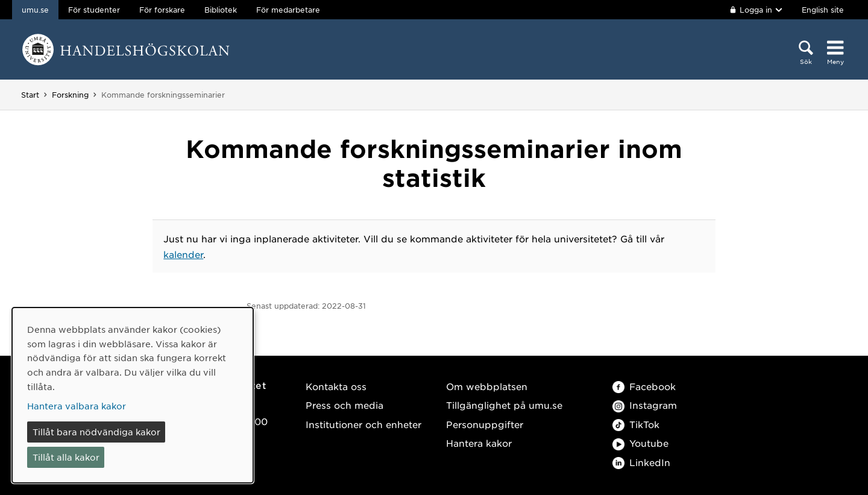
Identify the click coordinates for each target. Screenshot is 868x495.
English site (823, 10)
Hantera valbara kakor (77, 406)
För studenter (94, 10)
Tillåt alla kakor (66, 457)
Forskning (70, 95)
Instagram (645, 405)
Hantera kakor (479, 443)
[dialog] (133, 395)
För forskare (162, 10)
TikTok (636, 424)
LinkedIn (641, 462)
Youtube (640, 443)
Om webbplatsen (487, 386)
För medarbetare (288, 10)
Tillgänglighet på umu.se (504, 405)
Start (30, 95)
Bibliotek (221, 10)
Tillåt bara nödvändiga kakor (96, 432)
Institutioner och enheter (363, 424)
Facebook (644, 386)
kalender (183, 254)
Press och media (344, 405)
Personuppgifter (485, 424)
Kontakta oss (336, 386)
